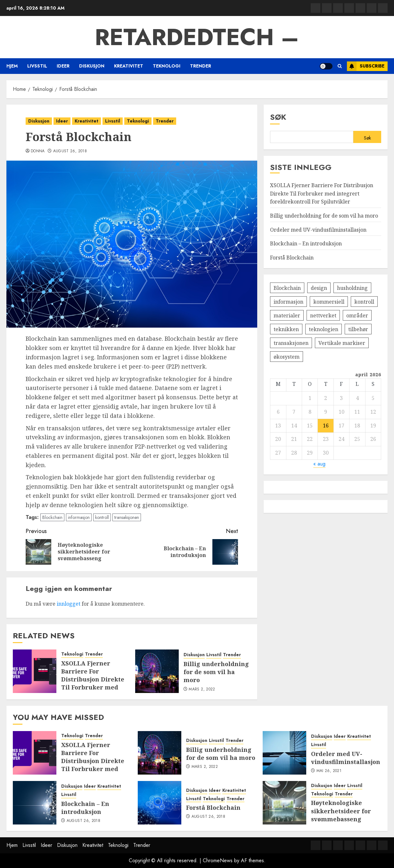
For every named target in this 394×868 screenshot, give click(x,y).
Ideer (63, 66)
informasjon (79, 517)
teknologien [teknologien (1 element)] (324, 329)
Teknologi (167, 66)
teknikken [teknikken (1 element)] (286, 329)
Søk (278, 117)
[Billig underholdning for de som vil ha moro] (157, 671)
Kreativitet (129, 66)
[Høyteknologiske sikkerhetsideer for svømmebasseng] (284, 803)
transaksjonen (127, 517)
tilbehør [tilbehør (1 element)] (358, 329)
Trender (201, 66)
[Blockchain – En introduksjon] (35, 803)
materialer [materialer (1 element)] (287, 315)
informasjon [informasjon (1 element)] (288, 302)
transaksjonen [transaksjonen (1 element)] (291, 343)
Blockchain (52, 517)
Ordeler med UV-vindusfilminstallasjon (318, 230)
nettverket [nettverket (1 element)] (323, 315)
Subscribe (366, 66)
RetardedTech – (197, 37)
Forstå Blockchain (292, 258)
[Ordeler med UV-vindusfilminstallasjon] (284, 753)
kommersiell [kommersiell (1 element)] (329, 302)
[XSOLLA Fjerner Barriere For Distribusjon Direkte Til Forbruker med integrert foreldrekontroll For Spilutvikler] (35, 671)
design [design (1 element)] (319, 288)
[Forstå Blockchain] (160, 803)
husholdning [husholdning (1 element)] (352, 288)
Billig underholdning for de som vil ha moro (216, 672)
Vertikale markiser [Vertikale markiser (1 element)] (342, 343)
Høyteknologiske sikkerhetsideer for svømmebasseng (341, 811)
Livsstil (37, 66)
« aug (319, 464)
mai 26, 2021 (329, 771)
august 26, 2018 (70, 151)
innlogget (69, 604)
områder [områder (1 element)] (357, 315)
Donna (38, 151)
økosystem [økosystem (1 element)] (287, 357)
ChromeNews (218, 860)
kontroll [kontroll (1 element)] (364, 302)
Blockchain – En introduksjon (306, 243)
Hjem (12, 66)
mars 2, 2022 (202, 689)
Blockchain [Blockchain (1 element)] (287, 288)
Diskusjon (92, 66)
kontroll (102, 517)
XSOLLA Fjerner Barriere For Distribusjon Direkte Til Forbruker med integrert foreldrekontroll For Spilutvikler (93, 687)
